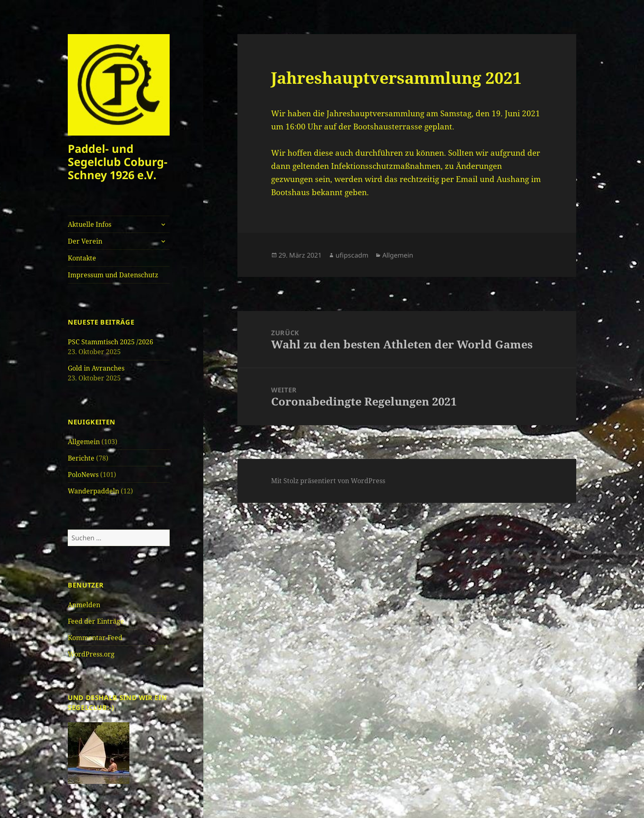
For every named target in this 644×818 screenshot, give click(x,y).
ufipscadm (352, 255)
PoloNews (83, 475)
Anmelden (84, 605)
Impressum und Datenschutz (113, 275)
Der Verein (85, 241)
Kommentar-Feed (95, 638)
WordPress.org (91, 654)
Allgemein (84, 442)
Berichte (81, 458)
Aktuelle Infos (90, 224)
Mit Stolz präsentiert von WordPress (328, 481)
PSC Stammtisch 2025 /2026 (110, 342)
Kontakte (82, 258)
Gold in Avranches (96, 368)
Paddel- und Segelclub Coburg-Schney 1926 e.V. (118, 162)
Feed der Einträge (96, 621)
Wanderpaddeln (93, 491)
